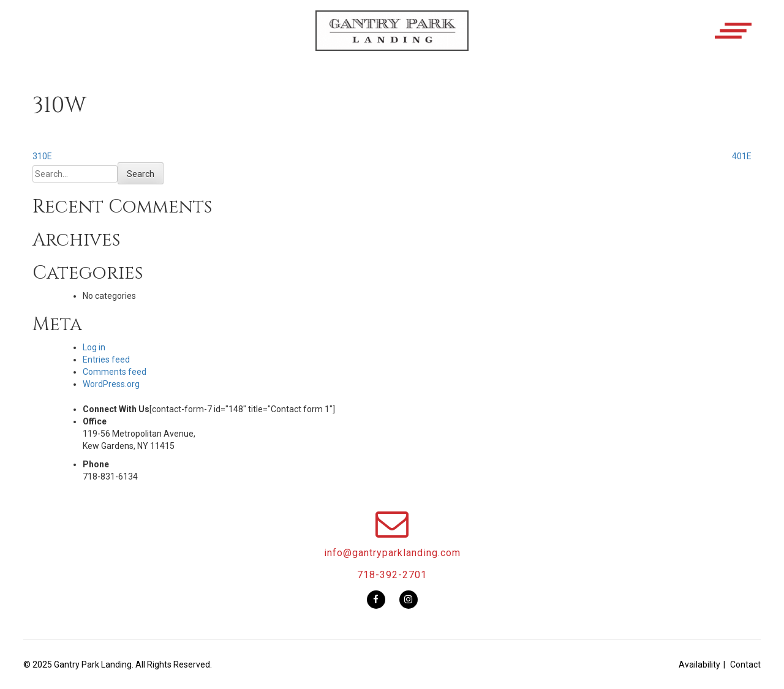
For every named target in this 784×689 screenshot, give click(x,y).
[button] (392, 41)
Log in (94, 347)
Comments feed (115, 372)
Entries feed (106, 360)
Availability (699, 665)
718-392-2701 (392, 575)
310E (42, 156)
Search (141, 174)
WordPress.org (111, 384)
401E (742, 156)
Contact (745, 665)
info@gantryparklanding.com (392, 553)
